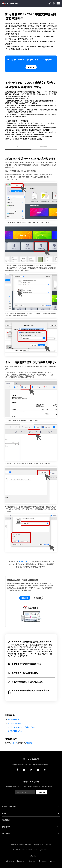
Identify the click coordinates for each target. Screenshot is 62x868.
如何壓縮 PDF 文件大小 (16, 731)
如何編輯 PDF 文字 (14, 719)
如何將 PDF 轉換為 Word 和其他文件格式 (22, 727)
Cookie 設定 (48, 844)
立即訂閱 (42, 792)
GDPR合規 (36, 844)
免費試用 (31, 67)
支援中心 (14, 743)
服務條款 (13, 844)
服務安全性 (28, 844)
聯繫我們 (37, 598)
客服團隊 (29, 743)
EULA (41, 844)
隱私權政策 (20, 844)
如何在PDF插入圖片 (15, 723)
